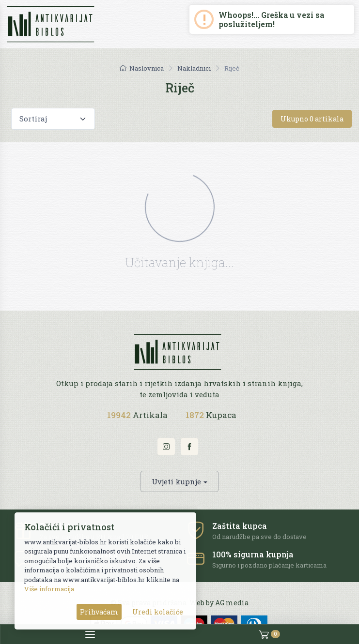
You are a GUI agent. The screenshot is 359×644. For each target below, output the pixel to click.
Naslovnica (142, 68)
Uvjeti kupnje (176, 481)
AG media (232, 603)
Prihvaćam (99, 612)
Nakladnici (194, 68)
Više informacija (49, 589)
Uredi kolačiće (158, 612)
